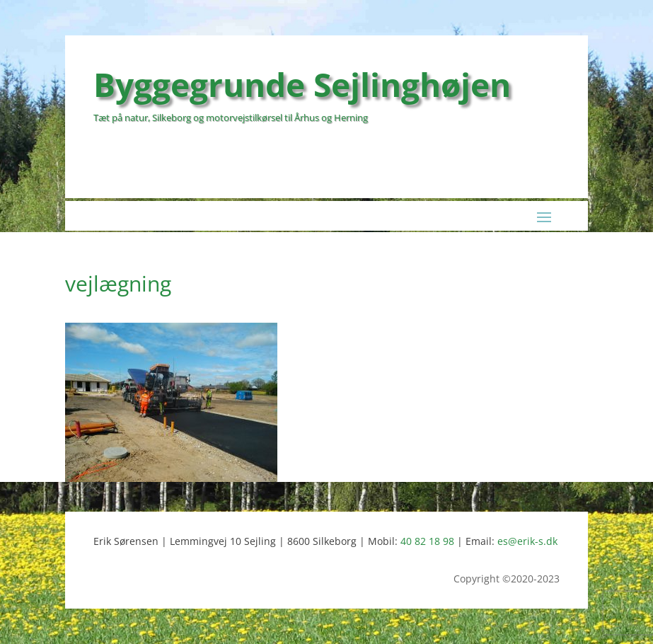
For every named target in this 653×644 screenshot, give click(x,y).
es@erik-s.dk (527, 541)
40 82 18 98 (427, 541)
